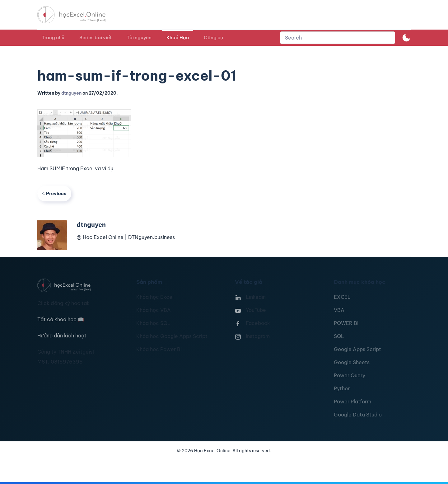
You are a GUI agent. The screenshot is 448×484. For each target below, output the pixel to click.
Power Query (350, 375)
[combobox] (338, 38)
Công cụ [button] (213, 38)
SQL (339, 336)
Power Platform (352, 402)
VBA (339, 310)
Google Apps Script (357, 349)
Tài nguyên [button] (139, 38)
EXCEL (342, 297)
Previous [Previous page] (54, 193)
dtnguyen (71, 93)
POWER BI (346, 323)
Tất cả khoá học (61, 319)
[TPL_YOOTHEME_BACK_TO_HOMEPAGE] (77, 15)
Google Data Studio (358, 415)
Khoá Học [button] (178, 38)
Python (342, 388)
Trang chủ (53, 38)
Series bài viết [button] (96, 38)
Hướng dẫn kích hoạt (62, 336)
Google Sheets (352, 362)
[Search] (338, 38)
